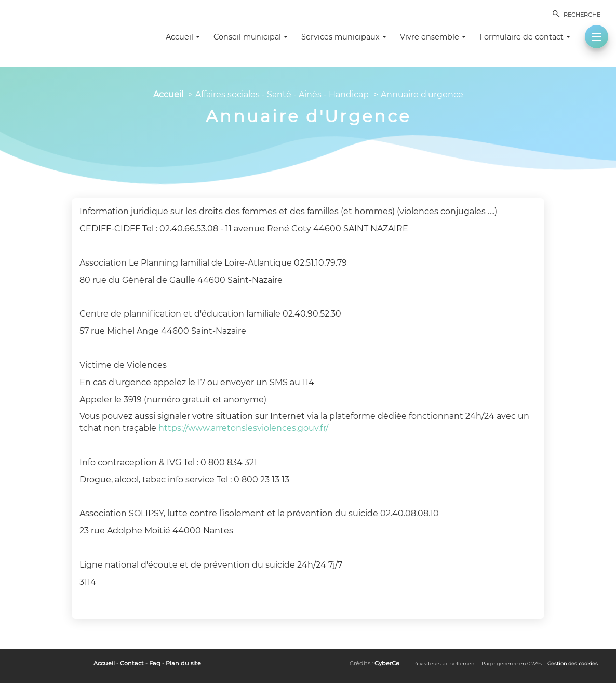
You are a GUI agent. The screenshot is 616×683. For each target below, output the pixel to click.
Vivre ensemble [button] (433, 37)
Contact (132, 663)
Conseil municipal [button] (251, 37)
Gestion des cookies (573, 664)
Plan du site (183, 663)
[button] (597, 37)
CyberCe (387, 663)
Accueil (168, 94)
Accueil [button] (183, 37)
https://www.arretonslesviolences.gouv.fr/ (243, 428)
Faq (155, 663)
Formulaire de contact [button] (525, 37)
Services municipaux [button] (344, 37)
